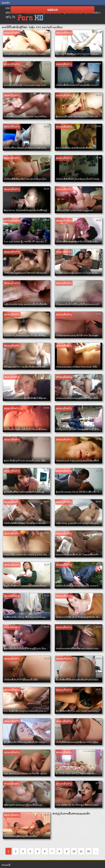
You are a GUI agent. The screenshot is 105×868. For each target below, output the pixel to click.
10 (74, 851)
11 (81, 851)
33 (89, 851)
